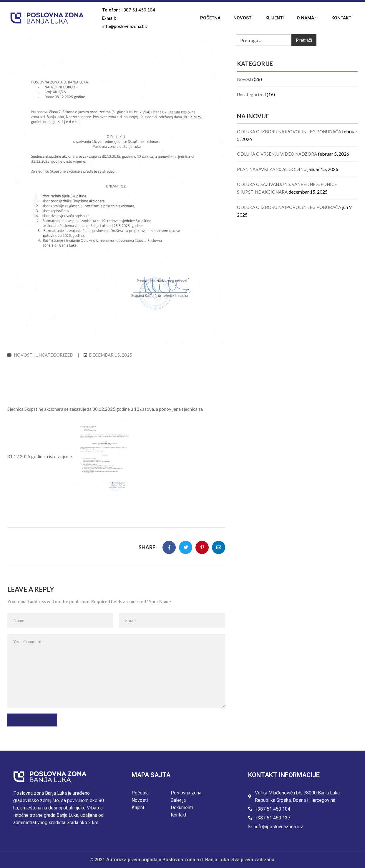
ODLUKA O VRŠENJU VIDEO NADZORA (277, 154)
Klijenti (275, 18)
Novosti (243, 18)
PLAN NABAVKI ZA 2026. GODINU (272, 169)
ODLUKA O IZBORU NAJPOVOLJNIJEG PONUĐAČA (289, 132)
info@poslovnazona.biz (125, 26)
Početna (210, 18)
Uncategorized (54, 355)
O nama (308, 18)
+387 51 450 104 (138, 10)
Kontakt (341, 18)
